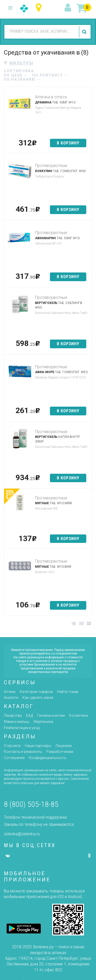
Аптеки (10, 692)
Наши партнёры (38, 746)
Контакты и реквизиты (23, 752)
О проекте (12, 746)
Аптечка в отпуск (51, 97)
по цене (15, 75)
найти (85, 32)
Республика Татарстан (40, 8)
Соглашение (14, 758)
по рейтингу (50, 75)
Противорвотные (51, 166)
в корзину (68, 143)
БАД (30, 715)
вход (69, 8)
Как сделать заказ (38, 698)
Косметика (78, 715)
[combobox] (41, 31)
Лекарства (13, 715)
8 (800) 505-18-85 (31, 804)
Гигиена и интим (51, 715)
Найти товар (68, 692)
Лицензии (64, 746)
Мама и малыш (17, 722)
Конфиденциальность (48, 758)
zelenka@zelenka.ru (22, 834)
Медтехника (43, 722)
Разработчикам (60, 752)
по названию (22, 79)
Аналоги (11, 698)
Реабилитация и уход (22, 728)
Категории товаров (36, 692)
